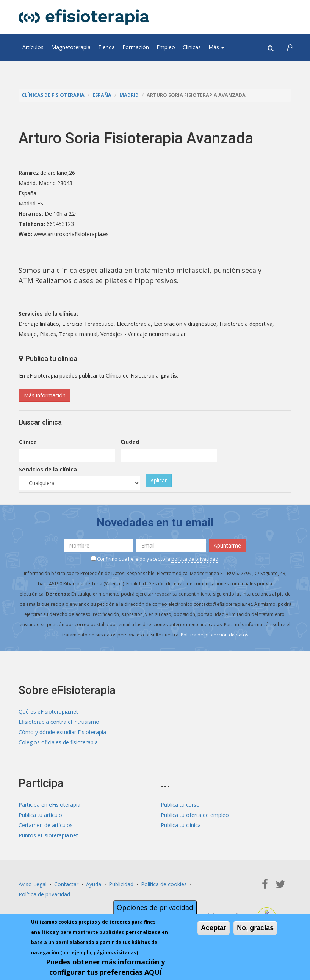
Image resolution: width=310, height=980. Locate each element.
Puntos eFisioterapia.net (48, 835)
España (102, 95)
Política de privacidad (44, 894)
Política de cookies (164, 884)
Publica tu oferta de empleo (195, 815)
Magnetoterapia (71, 47)
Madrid (129, 95)
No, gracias (255, 928)
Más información (45, 395)
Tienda (106, 47)
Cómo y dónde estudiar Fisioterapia (62, 732)
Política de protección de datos (214, 635)
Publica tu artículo (40, 815)
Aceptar (214, 928)
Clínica (28, 442)
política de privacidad (195, 559)
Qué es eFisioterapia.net (48, 712)
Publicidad (121, 884)
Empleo (166, 47)
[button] (290, 47)
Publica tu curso (180, 805)
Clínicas (192, 47)
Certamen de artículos (46, 825)
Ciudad (130, 442)
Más (216, 47)
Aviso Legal (33, 884)
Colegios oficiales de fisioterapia (58, 742)
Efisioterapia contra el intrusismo (59, 722)
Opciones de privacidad (155, 907)
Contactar (66, 884)
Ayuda (94, 884)
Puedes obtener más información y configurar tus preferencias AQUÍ (105, 967)
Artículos (33, 47)
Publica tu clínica (181, 825)
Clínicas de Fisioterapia (53, 95)
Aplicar (159, 480)
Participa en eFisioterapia (49, 805)
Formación (136, 47)
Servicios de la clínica (48, 469)
